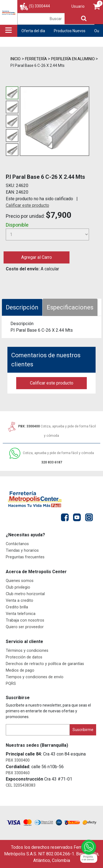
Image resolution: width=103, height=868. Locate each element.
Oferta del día (33, 31)
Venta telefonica (21, 614)
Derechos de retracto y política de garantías (45, 664)
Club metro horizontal (25, 594)
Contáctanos (17, 544)
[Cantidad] (48, 234)
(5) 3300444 (39, 6)
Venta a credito (20, 601)
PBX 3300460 (18, 773)
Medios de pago (20, 670)
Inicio (16, 59)
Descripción (22, 307)
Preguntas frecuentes (25, 557)
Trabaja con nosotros (25, 620)
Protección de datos (24, 657)
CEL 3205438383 (21, 785)
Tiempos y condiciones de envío (35, 677)
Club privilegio (18, 587)
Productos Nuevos (70, 31)
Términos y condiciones (27, 651)
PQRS (11, 684)
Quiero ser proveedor (25, 627)
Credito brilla (17, 607)
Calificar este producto (27, 205)
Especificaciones (70, 307)
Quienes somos (20, 581)
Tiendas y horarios (22, 550)
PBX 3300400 (18, 760)
